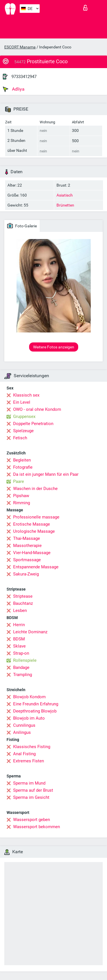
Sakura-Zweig (26, 574)
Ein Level (22, 402)
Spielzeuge (23, 431)
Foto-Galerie (22, 226)
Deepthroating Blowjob (35, 711)
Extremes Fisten (29, 761)
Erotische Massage (32, 524)
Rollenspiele (25, 660)
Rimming (22, 503)
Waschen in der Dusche (35, 489)
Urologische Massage (34, 531)
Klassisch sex (26, 395)
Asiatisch (65, 195)
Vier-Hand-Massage (32, 553)
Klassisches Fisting (32, 747)
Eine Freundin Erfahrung (36, 704)
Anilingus (22, 732)
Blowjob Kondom (29, 697)
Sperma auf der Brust (33, 790)
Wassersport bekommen (37, 827)
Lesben (20, 611)
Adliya (14, 89)
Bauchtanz (23, 603)
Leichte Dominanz (30, 632)
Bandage (21, 667)
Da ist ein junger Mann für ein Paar (46, 474)
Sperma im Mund (29, 783)
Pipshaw (21, 496)
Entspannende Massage (36, 567)
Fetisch (20, 438)
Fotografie (23, 467)
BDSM (19, 639)
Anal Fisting (24, 754)
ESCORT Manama (20, 47)
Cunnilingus (24, 725)
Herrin (19, 625)
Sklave (19, 646)
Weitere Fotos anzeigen (54, 347)
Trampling (23, 675)
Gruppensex (24, 416)
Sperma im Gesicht (31, 797)
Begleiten (22, 460)
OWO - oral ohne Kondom (37, 409)
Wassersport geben (32, 820)
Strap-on (21, 653)
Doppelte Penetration (33, 424)
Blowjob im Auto (29, 718)
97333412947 (24, 77)
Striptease (23, 596)
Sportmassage (27, 560)
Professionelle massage (36, 517)
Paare (19, 481)
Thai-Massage (27, 538)
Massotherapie (27, 546)
